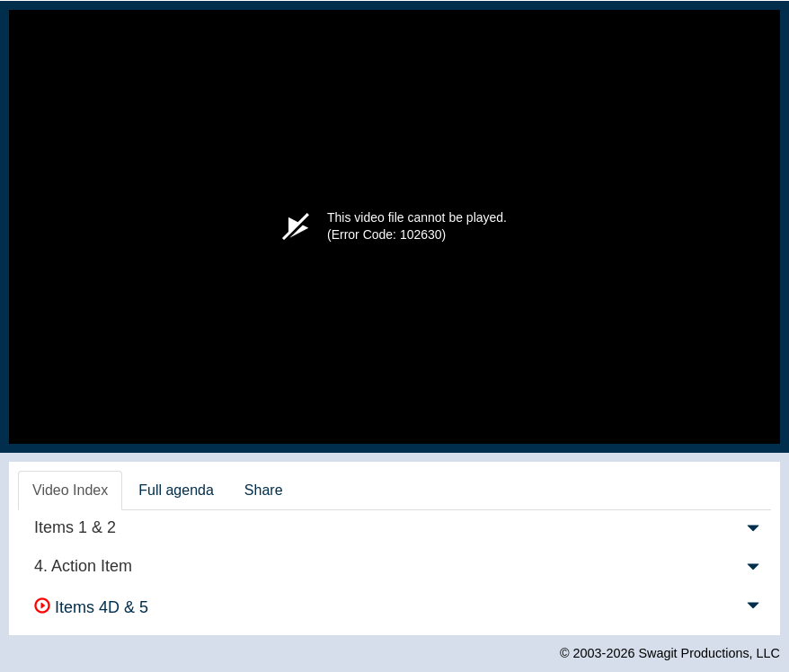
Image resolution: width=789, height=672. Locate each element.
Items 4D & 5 (91, 607)
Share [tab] (264, 490)
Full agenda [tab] (176, 490)
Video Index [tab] (70, 490)
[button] (753, 532)
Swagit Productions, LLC (709, 653)
